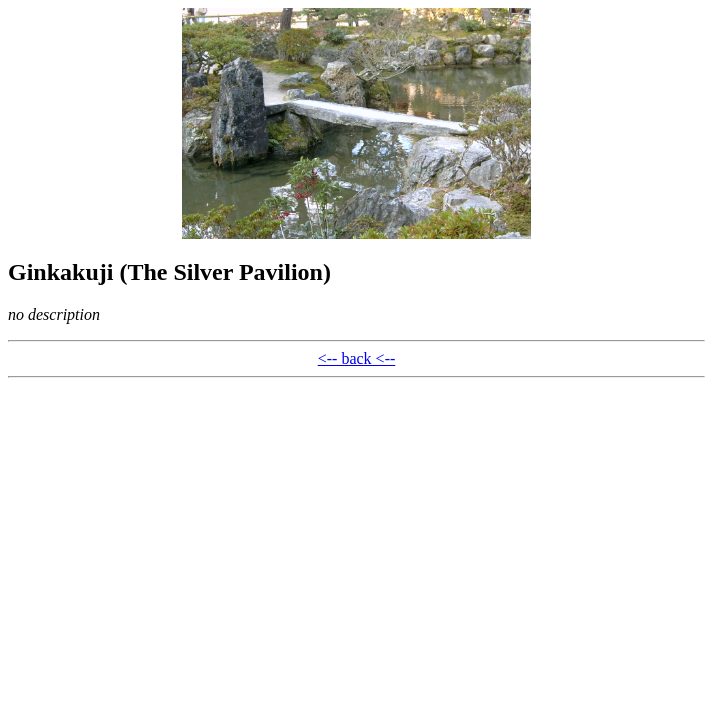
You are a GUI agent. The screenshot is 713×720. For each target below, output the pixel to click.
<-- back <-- (357, 358)
